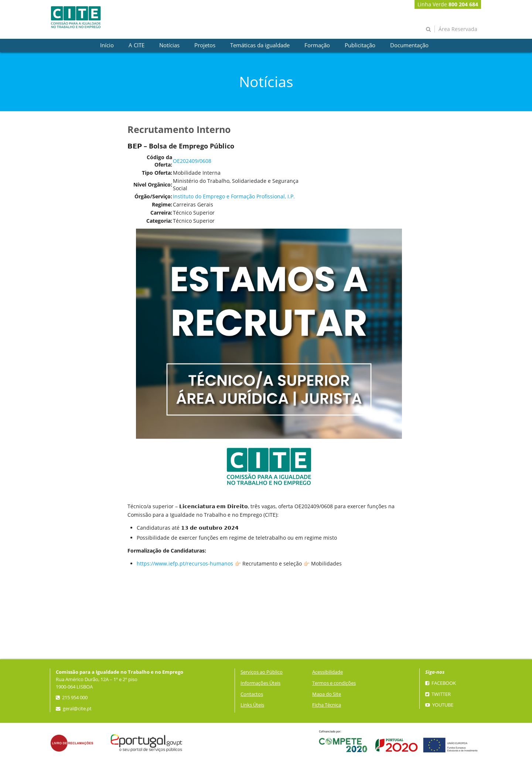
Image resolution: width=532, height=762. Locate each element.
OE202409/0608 (192, 161)
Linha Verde (448, 4)
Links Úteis (252, 705)
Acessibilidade (328, 672)
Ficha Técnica (327, 705)
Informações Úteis (260, 683)
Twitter (438, 694)
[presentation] (107, 45)
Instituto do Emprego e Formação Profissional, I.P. (234, 196)
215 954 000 (72, 698)
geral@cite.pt (74, 709)
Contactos (252, 694)
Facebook (441, 683)
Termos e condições (334, 683)
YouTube (439, 705)
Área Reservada (458, 29)
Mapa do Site (327, 694)
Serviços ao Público (262, 672)
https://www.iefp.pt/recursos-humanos (185, 563)
